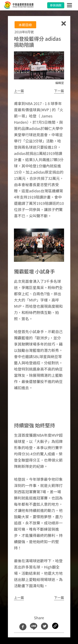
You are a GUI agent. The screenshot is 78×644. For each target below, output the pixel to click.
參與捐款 (56, 5)
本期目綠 (25, 25)
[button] (19, 91)
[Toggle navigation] (69, 5)
